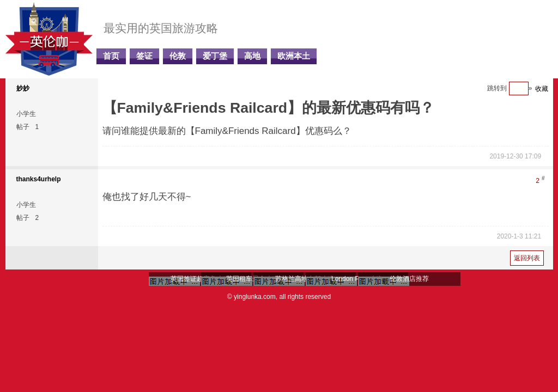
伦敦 (178, 56)
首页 (111, 56)
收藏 (542, 89)
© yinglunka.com (251, 297)
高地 (252, 56)
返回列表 (527, 258)
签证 (144, 56)
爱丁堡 (215, 56)
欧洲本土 (294, 56)
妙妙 (23, 88)
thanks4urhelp (39, 179)
